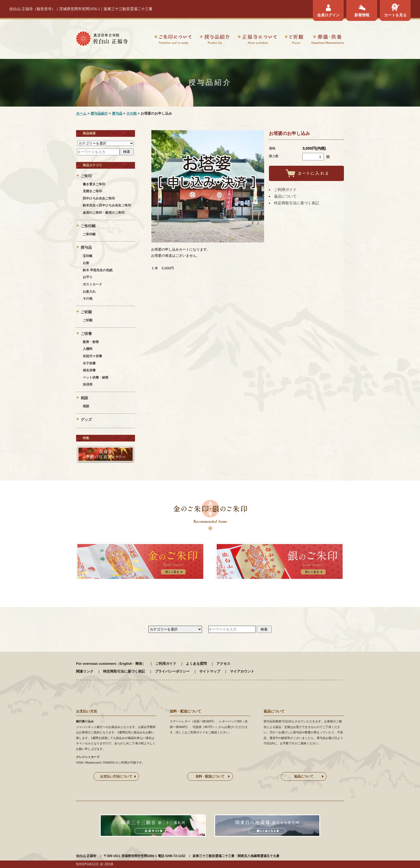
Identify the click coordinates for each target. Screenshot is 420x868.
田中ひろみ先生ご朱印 (99, 198)
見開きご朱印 (92, 191)
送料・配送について (210, 776)
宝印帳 (88, 256)
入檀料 (88, 349)
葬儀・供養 (327, 40)
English (126, 664)
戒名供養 (89, 370)
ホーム (81, 113)
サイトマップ (210, 671)
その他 (131, 113)
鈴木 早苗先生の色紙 (98, 270)
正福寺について (257, 40)
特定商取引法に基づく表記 (297, 203)
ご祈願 (294, 40)
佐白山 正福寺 (86, 856)
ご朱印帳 (89, 234)
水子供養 (89, 363)
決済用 (88, 384)
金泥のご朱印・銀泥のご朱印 (104, 213)
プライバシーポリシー (172, 671)
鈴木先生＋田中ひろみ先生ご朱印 (107, 205)
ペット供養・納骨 (96, 378)
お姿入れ (89, 292)
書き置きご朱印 (94, 184)
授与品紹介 (215, 40)
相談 (86, 406)
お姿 (86, 263)
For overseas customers (96, 664)
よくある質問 (196, 664)
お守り (88, 277)
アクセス (223, 664)
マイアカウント (242, 671)
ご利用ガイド (285, 190)
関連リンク (85, 671)
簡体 (139, 664)
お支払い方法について (116, 776)
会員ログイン (328, 15)
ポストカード (92, 284)
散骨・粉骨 (91, 342)
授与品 (117, 113)
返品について (285, 196)
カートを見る (395, 15)
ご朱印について (173, 40)
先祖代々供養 (92, 356)
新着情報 (362, 15)
